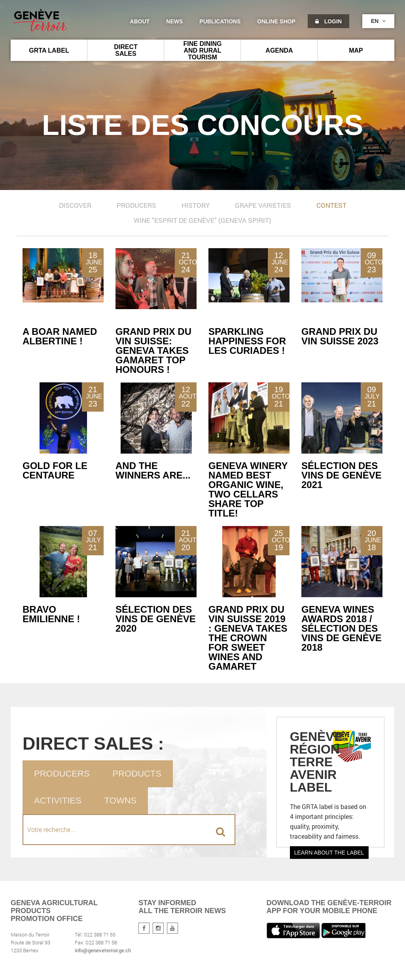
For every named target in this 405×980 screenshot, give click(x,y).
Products (137, 774)
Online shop (276, 21)
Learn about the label (329, 853)
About (140, 21)
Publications (220, 21)
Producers (62, 774)
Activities (58, 801)
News (174, 21)
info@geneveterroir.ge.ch (103, 950)
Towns (120, 801)
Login (328, 21)
